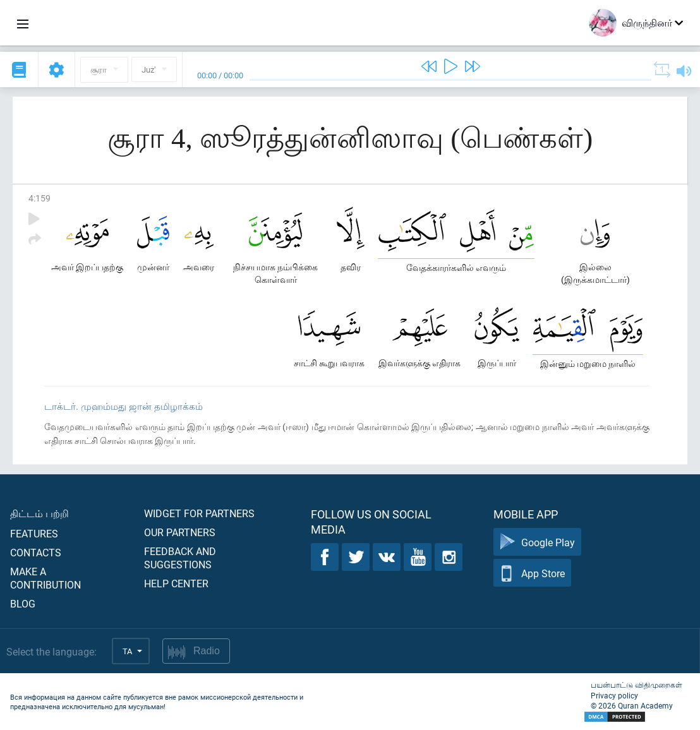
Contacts (36, 552)
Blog (23, 603)
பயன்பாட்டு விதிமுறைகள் (637, 685)
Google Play (537, 542)
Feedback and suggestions (180, 558)
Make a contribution (45, 578)
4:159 (39, 198)
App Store (532, 573)
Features (34, 533)
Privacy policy (614, 695)
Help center (176, 583)
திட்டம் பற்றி (39, 513)
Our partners (180, 532)
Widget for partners (199, 513)
